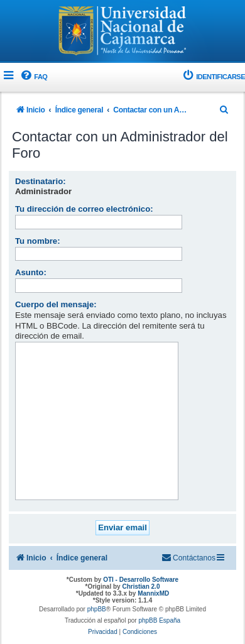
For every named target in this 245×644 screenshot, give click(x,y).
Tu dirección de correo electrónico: (84, 209)
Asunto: (31, 272)
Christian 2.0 (141, 587)
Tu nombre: (38, 241)
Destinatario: (41, 181)
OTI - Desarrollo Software (141, 580)
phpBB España (159, 620)
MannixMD (153, 593)
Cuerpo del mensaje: (56, 304)
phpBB (97, 609)
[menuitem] (33, 77)
